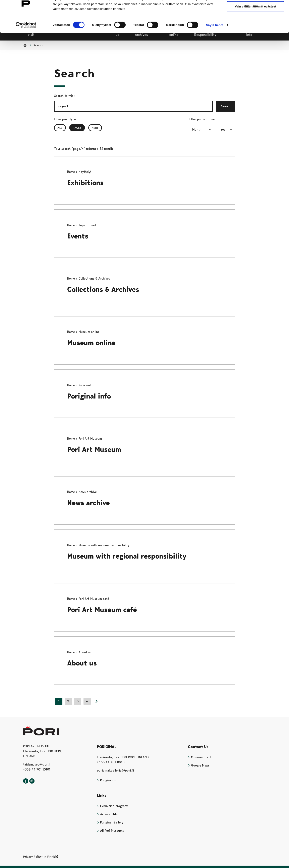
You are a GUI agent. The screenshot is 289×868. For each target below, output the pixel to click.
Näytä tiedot (215, 40)
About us (82, 663)
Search (226, 106)
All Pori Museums (110, 831)
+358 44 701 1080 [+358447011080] (37, 769)
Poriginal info (89, 396)
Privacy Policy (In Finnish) (41, 857)
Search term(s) (64, 96)
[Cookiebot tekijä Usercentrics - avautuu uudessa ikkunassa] (26, 41)
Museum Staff (199, 757)
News (95, 128)
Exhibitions (85, 183)
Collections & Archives (103, 290)
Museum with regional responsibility (127, 556)
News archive (89, 503)
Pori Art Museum (94, 450)
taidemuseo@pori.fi (37, 764)
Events (78, 236)
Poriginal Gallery (110, 822)
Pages (79, 128)
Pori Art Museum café (102, 610)
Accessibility (107, 814)
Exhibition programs (113, 806)
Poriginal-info (108, 780)
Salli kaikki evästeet (256, 10)
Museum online (91, 343)
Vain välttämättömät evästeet (255, 22)
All (60, 128)
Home (72, 172)
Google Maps (199, 765)
